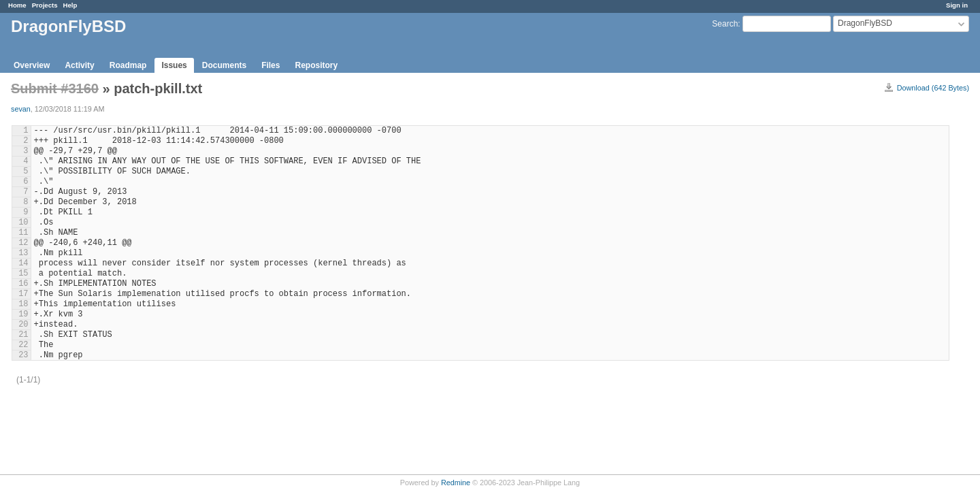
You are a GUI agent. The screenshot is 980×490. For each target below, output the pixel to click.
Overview (32, 65)
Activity (79, 65)
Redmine (456, 483)
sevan (21, 109)
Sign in (957, 5)
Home (17, 5)
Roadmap (128, 65)
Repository (316, 65)
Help (70, 5)
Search (725, 24)
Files (271, 65)
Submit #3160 (55, 88)
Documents (224, 65)
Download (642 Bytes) (933, 88)
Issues (174, 65)
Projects (45, 5)
